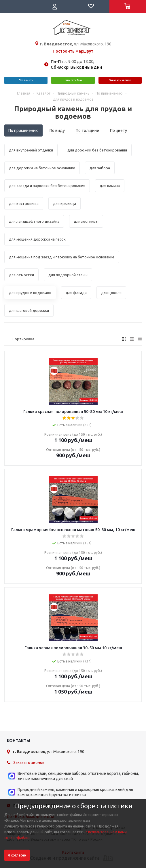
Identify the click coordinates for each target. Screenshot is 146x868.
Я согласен (17, 855)
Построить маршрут (73, 51)
